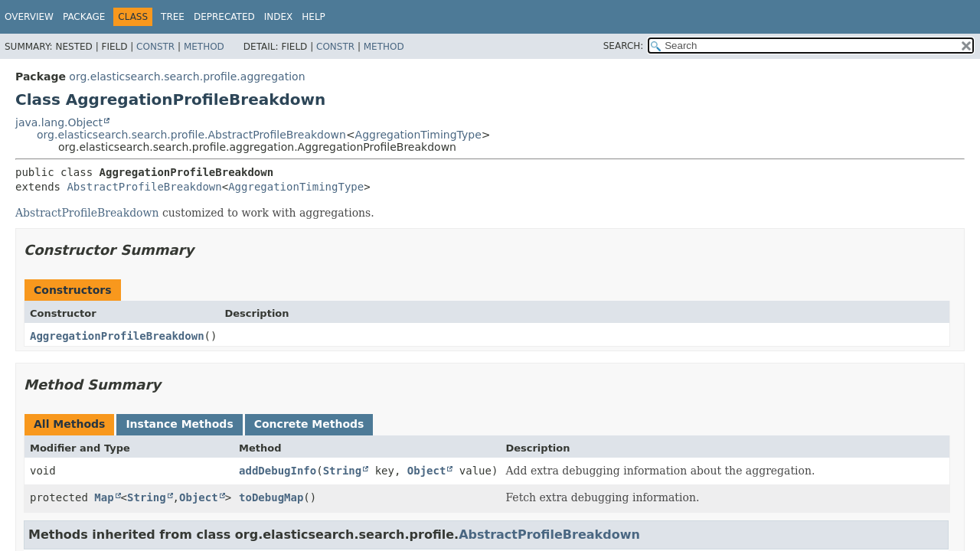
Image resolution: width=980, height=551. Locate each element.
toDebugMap (271, 497)
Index (279, 17)
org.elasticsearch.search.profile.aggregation (187, 77)
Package (84, 17)
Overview (29, 17)
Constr (155, 47)
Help (314, 17)
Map (104, 497)
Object (427, 471)
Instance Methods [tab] (179, 424)
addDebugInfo (278, 471)
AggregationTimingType (418, 135)
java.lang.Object (59, 122)
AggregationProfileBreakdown (117, 336)
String (343, 471)
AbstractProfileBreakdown (144, 187)
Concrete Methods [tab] (309, 424)
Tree (173, 17)
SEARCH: (624, 46)
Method (204, 47)
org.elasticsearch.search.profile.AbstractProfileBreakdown (191, 135)
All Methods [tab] (69, 424)
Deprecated (224, 17)
